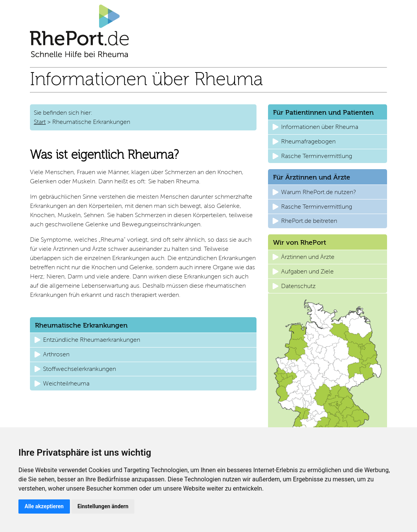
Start (40, 122)
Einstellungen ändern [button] (103, 506)
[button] (143, 340)
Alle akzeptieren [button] (44, 506)
